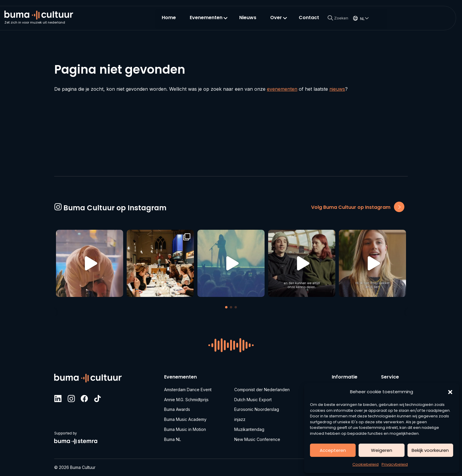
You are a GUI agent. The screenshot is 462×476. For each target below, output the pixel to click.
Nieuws (309, 21)
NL (425, 22)
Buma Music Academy (185, 419)
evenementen (282, 89)
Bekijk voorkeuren (430, 450)
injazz (240, 419)
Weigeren (382, 450)
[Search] (399, 21)
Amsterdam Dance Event (188, 388)
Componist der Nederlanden (262, 388)
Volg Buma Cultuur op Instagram (358, 206)
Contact (371, 21)
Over (337, 21)
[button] (450, 392)
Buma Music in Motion (185, 429)
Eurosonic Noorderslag (257, 408)
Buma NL (173, 439)
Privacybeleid (395, 464)
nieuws (337, 89)
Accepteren (333, 450)
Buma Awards (177, 408)
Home (230, 21)
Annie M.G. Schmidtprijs (186, 398)
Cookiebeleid (366, 464)
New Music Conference (257, 439)
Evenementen (267, 21)
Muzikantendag (249, 429)
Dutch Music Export (253, 398)
